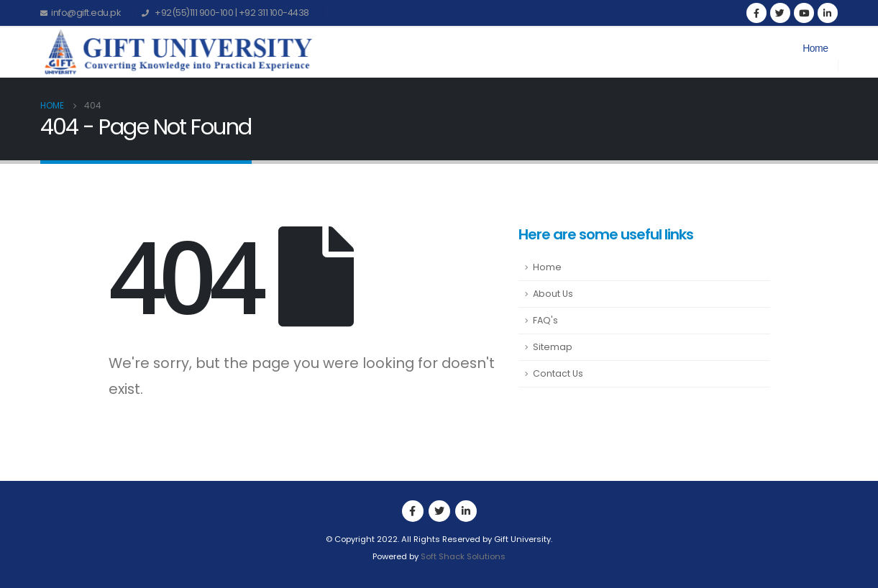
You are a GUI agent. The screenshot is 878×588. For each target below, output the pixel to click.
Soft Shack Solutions (463, 556)
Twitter (439, 511)
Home (815, 48)
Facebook (413, 511)
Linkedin (466, 511)
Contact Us (558, 373)
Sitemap (553, 347)
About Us (553, 294)
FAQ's (545, 320)
